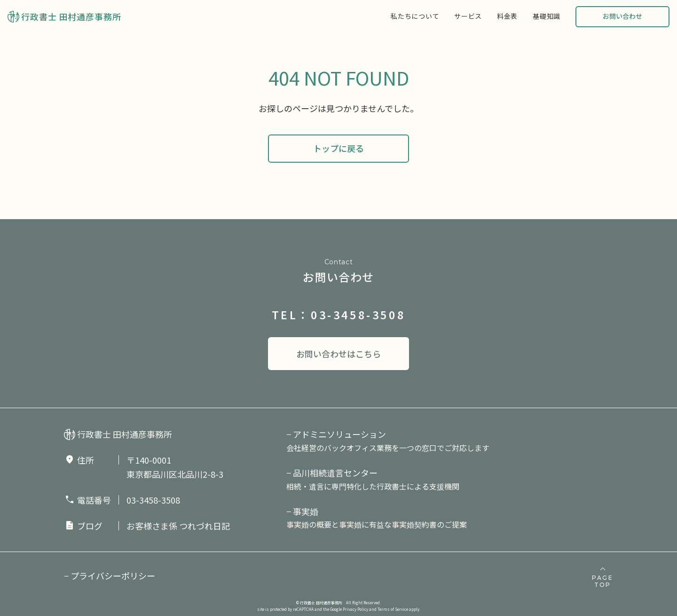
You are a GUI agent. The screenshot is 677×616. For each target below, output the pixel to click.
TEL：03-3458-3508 (339, 315)
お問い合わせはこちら (338, 354)
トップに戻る (338, 148)
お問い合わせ (622, 16)
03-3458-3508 (153, 500)
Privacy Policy (355, 609)
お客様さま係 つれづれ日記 (178, 526)
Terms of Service (393, 609)
